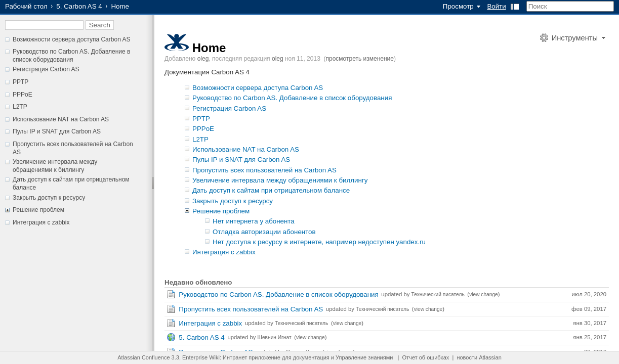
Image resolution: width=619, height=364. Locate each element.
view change (484, 294)
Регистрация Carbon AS (46, 69)
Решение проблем (38, 210)
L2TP (20, 107)
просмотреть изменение (360, 59)
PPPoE (23, 95)
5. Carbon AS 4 (79, 6)
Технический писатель (438, 294)
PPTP (20, 82)
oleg (203, 59)
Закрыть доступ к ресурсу (49, 198)
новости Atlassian (479, 357)
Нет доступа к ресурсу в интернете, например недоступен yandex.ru (319, 242)
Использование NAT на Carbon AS (61, 119)
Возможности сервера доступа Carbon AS (72, 39)
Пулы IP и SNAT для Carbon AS (57, 131)
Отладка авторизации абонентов (264, 232)
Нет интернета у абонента (254, 221)
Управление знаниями (364, 357)
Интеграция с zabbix (41, 222)
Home (209, 48)
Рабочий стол (26, 6)
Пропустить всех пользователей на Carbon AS (264, 170)
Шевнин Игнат (275, 337)
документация (311, 357)
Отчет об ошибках (426, 357)
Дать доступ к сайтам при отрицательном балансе (271, 190)
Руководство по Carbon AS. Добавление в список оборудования (71, 56)
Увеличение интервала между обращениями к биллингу (55, 166)
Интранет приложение (252, 357)
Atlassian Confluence (143, 357)
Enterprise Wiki (201, 357)
